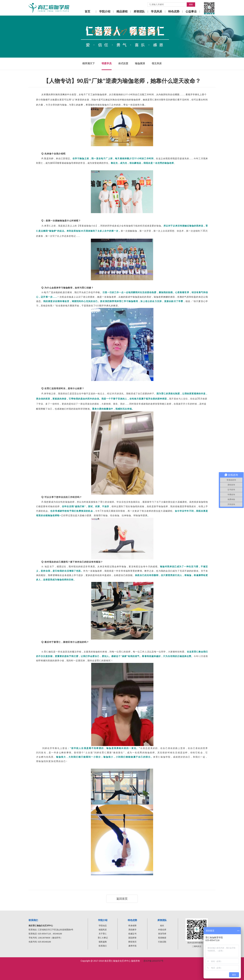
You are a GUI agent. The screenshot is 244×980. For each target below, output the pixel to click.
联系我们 (103, 946)
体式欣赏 (123, 63)
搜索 (191, 5)
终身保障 (132, 926)
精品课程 (122, 12)
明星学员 (107, 63)
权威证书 (132, 934)
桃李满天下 (89, 63)
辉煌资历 (132, 942)
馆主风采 (157, 63)
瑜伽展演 (140, 63)
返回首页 (122, 899)
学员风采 (157, 12)
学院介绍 (105, 12)
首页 (87, 12)
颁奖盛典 (103, 942)
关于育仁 (103, 934)
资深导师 (162, 934)
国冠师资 (132, 938)
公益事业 (191, 12)
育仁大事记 (103, 938)
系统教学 (132, 930)
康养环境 (132, 946)
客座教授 (162, 938)
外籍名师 (162, 930)
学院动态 (103, 926)
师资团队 (139, 12)
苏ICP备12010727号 (153, 961)
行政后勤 (162, 942)
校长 (162, 926)
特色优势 (174, 12)
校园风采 (103, 930)
